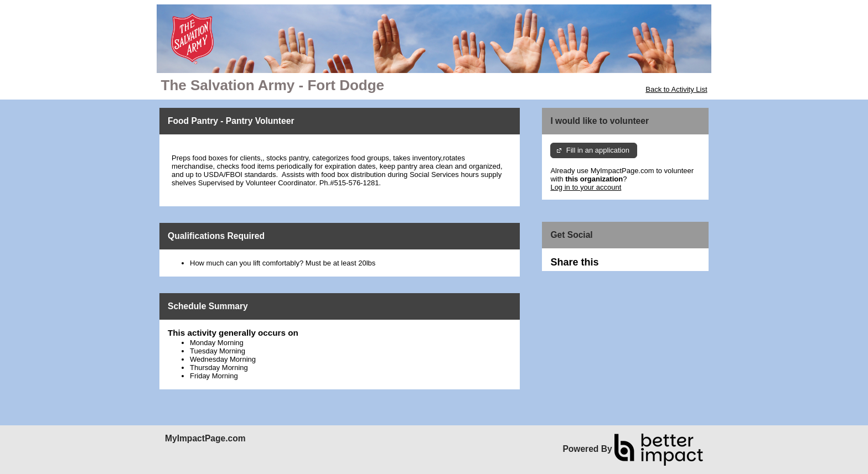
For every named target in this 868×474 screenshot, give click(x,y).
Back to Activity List (676, 89)
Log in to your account (586, 187)
